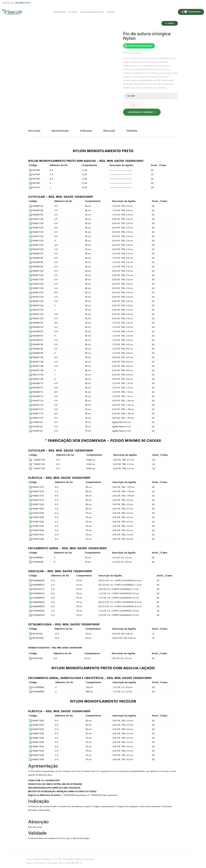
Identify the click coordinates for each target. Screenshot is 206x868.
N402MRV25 (37, 606)
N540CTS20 (36, 509)
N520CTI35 (36, 318)
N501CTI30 (36, 310)
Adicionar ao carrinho (141, 112)
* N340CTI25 (37, 460)
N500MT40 (36, 353)
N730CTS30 (36, 530)
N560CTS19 (36, 487)
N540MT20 (36, 206)
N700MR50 (36, 558)
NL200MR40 (36, 692)
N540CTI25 (36, 271)
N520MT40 (36, 349)
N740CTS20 (36, 522)
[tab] (40, 131)
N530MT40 (36, 344)
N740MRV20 (37, 598)
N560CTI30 (36, 284)
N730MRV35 (37, 615)
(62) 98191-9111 (23, 3)
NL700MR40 (36, 687)
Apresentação (60, 131)
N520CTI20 (36, 236)
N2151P (34, 187)
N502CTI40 (36, 379)
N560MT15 (36, 383)
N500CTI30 (36, 305)
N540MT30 (36, 323)
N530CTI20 (36, 232)
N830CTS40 (36, 755)
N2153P (34, 174)
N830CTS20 (36, 742)
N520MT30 (36, 331)
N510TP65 (36, 634)
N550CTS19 (36, 491)
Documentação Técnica (92, 12)
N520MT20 (36, 215)
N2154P (34, 170)
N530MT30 (36, 327)
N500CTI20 (36, 241)
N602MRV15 (37, 585)
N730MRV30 (37, 611)
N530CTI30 (36, 297)
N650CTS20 (36, 721)
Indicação (86, 131)
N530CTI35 (36, 314)
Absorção (109, 131)
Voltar (170, 23)
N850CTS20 (36, 734)
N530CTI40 (36, 362)
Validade (132, 131)
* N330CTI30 (37, 464)
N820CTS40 (36, 759)
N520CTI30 (36, 301)
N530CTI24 (36, 249)
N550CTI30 (36, 288)
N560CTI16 (36, 401)
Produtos (73, 12)
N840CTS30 (36, 746)
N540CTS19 (36, 496)
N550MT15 (36, 388)
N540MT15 (36, 392)
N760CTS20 (36, 513)
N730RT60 (36, 427)
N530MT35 (36, 340)
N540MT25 (36, 258)
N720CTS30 (36, 535)
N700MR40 (36, 562)
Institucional (60, 12)
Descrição (34, 131)
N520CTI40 (36, 366)
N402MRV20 (37, 602)
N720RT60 (36, 431)
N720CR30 (36, 658)
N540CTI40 (36, 357)
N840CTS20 (36, 738)
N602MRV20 (37, 580)
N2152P (34, 179)
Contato (111, 12)
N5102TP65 (36, 638)
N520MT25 (36, 267)
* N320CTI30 (37, 468)
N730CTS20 (36, 526)
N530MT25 (36, 262)
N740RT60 (36, 422)
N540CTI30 (36, 292)
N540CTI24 (36, 245)
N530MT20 (36, 210)
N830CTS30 (36, 751)
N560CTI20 (36, 219)
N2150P (34, 183)
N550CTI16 (36, 405)
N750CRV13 (36, 589)
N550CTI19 (36, 409)
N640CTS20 (36, 725)
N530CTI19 (36, 418)
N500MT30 (36, 336)
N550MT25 (36, 254)
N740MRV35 (37, 593)
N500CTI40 (36, 370)
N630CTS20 (36, 729)
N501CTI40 (36, 375)
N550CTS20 (36, 504)
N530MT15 (36, 396)
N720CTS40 (36, 539)
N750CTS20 (36, 517)
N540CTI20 (36, 228)
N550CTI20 (36, 223)
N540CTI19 (36, 414)
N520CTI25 (36, 280)
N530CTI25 (36, 275)
